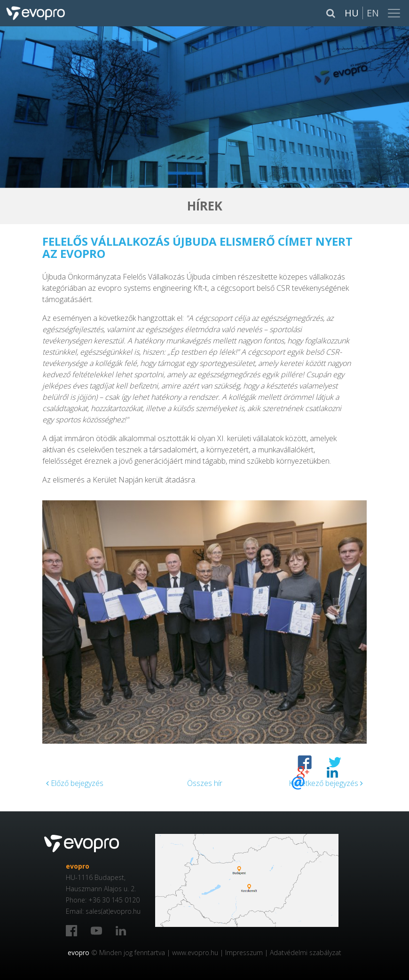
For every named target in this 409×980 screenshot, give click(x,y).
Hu (352, 13)
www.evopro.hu (195, 953)
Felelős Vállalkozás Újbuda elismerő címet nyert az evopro (197, 247)
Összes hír (205, 783)
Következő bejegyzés (326, 783)
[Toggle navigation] (395, 13)
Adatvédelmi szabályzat (306, 953)
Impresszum (244, 953)
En (373, 13)
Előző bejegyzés (75, 783)
